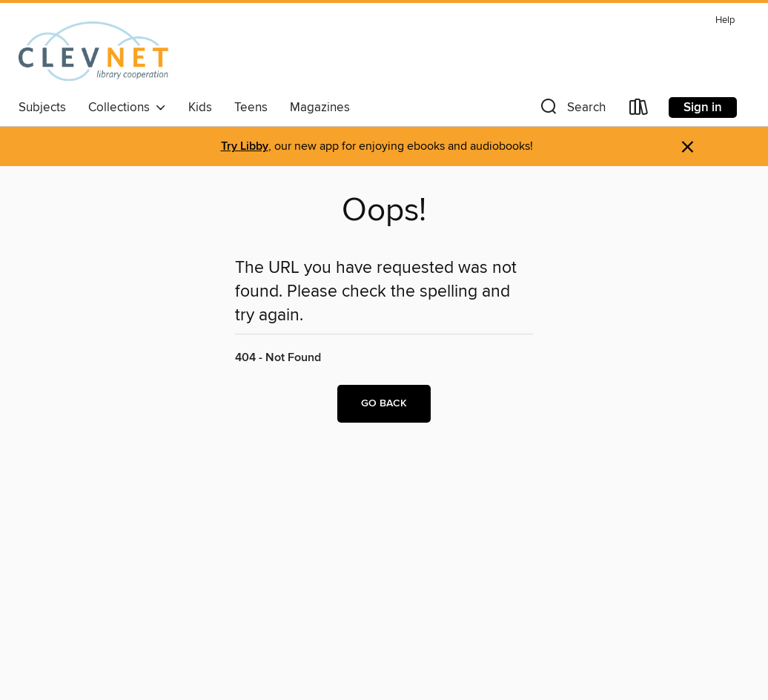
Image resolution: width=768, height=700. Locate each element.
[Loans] (639, 110)
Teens (251, 108)
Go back (384, 403)
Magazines (320, 108)
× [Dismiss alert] (688, 147)
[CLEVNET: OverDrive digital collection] (93, 51)
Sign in (703, 108)
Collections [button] (127, 108)
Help (725, 20)
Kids (200, 108)
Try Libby (245, 146)
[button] (572, 110)
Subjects (42, 108)
